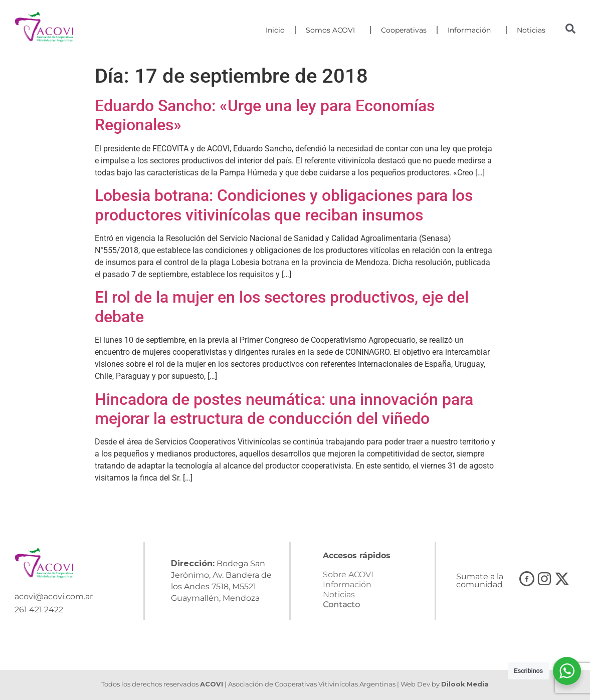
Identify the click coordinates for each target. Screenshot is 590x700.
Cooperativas (404, 30)
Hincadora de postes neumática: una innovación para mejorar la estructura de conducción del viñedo (284, 409)
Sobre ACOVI (348, 574)
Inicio (275, 30)
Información (472, 30)
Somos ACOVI (333, 30)
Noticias (531, 30)
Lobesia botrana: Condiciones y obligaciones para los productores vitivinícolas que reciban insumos (284, 205)
